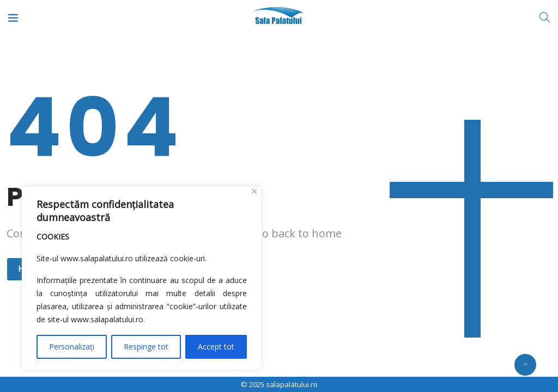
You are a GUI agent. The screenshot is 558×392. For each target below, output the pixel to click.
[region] (142, 278)
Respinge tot (146, 347)
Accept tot (216, 347)
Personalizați (72, 347)
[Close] (254, 191)
